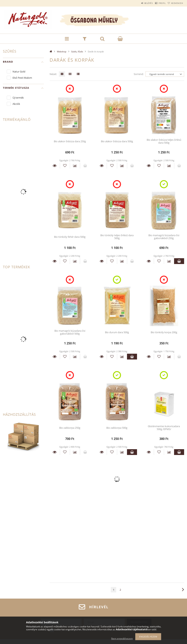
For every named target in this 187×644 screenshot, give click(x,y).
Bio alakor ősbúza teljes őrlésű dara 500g (164, 141)
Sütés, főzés (77, 52)
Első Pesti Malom (22, 78)
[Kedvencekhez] (65, 166)
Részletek (55, 166)
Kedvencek (175, 3)
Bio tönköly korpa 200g (164, 332)
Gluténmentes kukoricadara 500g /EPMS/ (164, 428)
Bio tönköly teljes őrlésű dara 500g (117, 237)
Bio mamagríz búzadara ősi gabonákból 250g (164, 237)
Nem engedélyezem (122, 638)
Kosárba (179, 261)
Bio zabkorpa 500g (117, 428)
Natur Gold (19, 72)
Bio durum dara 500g (117, 332)
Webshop (62, 52)
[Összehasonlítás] (75, 166)
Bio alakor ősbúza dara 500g (117, 141)
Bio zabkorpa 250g (70, 428)
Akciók (16, 104)
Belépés (140, 3)
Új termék (18, 98)
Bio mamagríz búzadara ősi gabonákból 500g (70, 332)
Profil (157, 3)
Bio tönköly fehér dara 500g (70, 237)
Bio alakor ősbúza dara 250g (70, 141)
